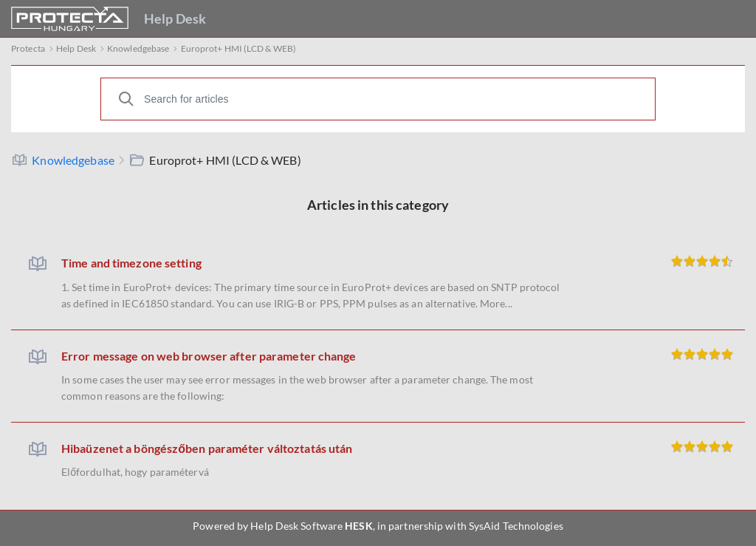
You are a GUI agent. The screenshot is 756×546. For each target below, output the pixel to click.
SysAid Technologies (516, 526)
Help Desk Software (296, 526)
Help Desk (175, 18)
